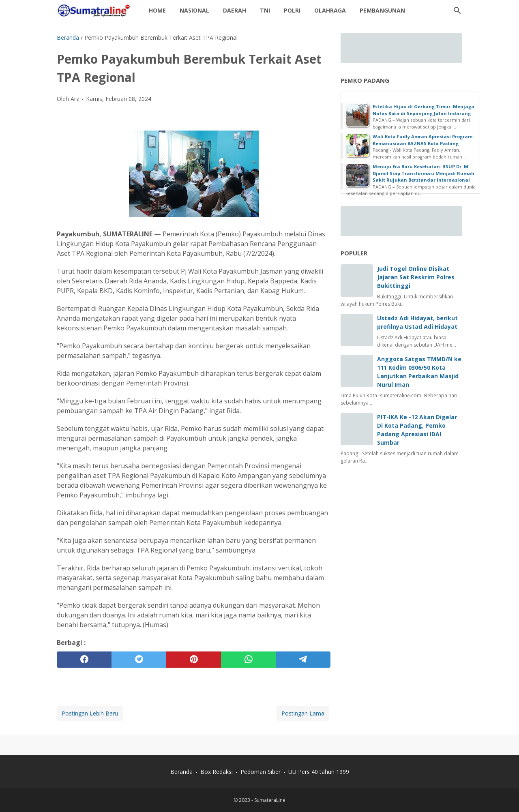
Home (157, 10)
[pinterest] (194, 660)
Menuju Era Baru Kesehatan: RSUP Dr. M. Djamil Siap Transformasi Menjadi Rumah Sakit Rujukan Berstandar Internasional (424, 173)
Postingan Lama (303, 713)
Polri (292, 10)
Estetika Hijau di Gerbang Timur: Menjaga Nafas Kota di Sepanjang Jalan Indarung (424, 110)
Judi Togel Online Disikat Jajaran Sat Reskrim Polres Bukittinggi (416, 277)
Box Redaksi (217, 772)
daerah (235, 10)
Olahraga (330, 10)
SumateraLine (270, 800)
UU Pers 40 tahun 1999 (319, 772)
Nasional (194, 10)
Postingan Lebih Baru (90, 713)
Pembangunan (382, 10)
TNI (265, 10)
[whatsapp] (248, 660)
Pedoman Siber (261, 772)
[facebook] (84, 660)
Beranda (181, 772)
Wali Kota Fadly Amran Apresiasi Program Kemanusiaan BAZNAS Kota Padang (422, 140)
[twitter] (139, 660)
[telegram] (303, 660)
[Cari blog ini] (457, 11)
